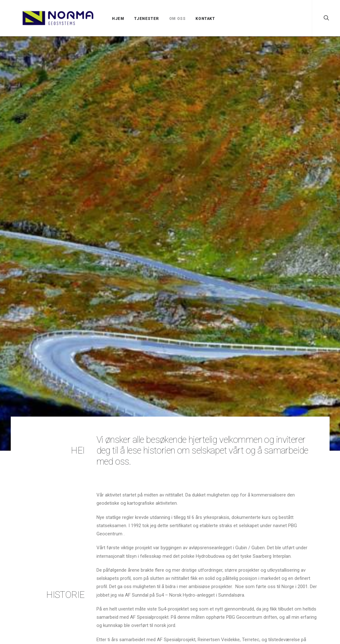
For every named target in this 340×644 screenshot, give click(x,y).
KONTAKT (192, 19)
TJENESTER (133, 19)
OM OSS (164, 19)
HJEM (105, 19)
